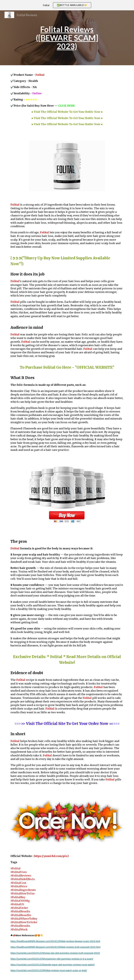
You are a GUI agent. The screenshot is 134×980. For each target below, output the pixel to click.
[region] (67, 5)
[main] (67, 38)
